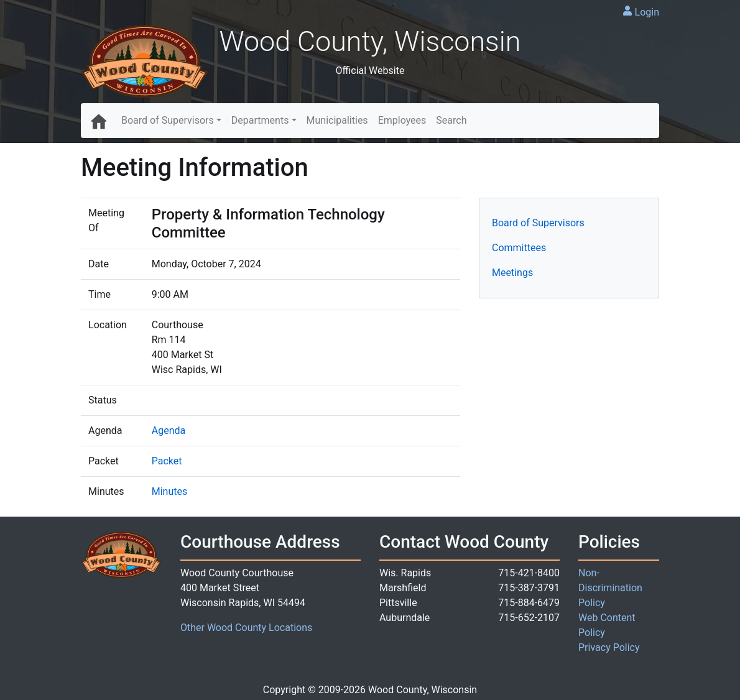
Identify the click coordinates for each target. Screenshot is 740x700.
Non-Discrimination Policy (610, 588)
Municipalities (337, 120)
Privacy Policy (609, 647)
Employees (402, 120)
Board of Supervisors (168, 120)
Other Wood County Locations (246, 628)
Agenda (169, 431)
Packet (167, 461)
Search (451, 120)
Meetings (512, 273)
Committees (519, 248)
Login (647, 12)
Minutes (170, 491)
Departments (260, 120)
